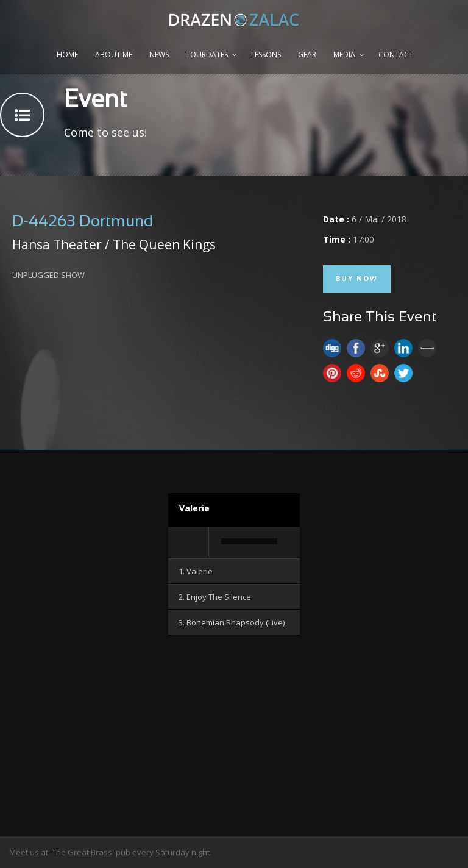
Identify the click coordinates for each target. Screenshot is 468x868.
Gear (307, 55)
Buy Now (357, 278)
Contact (396, 55)
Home (67, 55)
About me (114, 55)
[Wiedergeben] (189, 542)
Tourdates (207, 55)
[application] (234, 543)
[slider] (249, 541)
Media (344, 55)
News (159, 55)
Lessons (266, 55)
